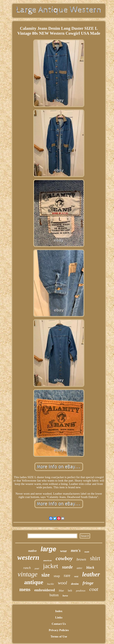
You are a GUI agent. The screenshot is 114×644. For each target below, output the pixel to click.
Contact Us (59, 624)
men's (76, 550)
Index (59, 611)
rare (67, 575)
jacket (50, 566)
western (28, 558)
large (48, 549)
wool (62, 583)
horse (65, 596)
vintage (28, 574)
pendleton (81, 591)
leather (91, 574)
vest (76, 576)
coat (94, 589)
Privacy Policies (59, 630)
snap (57, 576)
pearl (37, 569)
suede (67, 567)
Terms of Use (59, 636)
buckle (50, 584)
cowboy (64, 558)
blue (61, 590)
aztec (79, 568)
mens (25, 589)
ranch (27, 568)
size (46, 575)
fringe (88, 583)
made (87, 552)
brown (81, 559)
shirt (95, 558)
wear (64, 551)
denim (75, 584)
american (48, 560)
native (33, 551)
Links (59, 617)
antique (34, 582)
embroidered (45, 590)
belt (70, 591)
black (90, 568)
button (54, 595)
